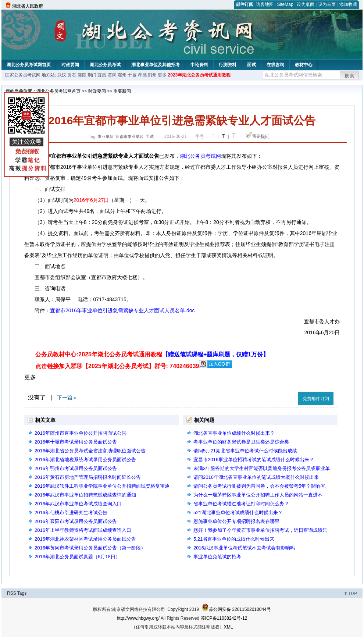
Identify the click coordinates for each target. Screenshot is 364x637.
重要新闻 (122, 91)
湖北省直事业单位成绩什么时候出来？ (234, 433)
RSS (12, 593)
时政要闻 (70, 65)
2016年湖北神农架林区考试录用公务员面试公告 (85, 539)
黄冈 (112, 75)
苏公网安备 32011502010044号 (236, 609)
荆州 (152, 75)
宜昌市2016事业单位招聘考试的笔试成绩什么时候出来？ (254, 460)
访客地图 (265, 4)
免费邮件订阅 (316, 399)
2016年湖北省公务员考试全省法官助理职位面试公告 (90, 451)
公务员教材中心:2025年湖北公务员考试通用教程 (152, 354)
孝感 (142, 75)
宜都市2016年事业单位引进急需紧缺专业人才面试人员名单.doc (122, 310)
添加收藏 (348, 4)
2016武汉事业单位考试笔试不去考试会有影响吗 (244, 548)
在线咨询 (275, 65)
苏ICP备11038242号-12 (224, 618)
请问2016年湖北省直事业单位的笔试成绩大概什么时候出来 (256, 477)
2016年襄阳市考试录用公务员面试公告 (76, 521)
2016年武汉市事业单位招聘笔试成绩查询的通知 (85, 495)
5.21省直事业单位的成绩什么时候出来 (234, 539)
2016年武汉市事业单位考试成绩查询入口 (78, 504)
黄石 (72, 75)
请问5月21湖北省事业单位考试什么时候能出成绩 (245, 451)
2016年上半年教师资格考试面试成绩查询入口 (83, 530)
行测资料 (228, 65)
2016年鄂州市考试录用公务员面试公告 (76, 468)
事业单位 (106, 136)
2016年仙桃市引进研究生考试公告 (71, 513)
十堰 (132, 75)
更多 (162, 75)
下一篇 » (67, 398)
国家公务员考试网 (23, 75)
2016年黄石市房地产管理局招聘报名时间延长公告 (88, 477)
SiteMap (285, 4)
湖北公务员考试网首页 (29, 65)
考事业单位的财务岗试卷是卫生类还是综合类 (241, 442)
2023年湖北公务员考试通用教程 (199, 75)
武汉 (62, 75)
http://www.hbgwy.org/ (138, 618)
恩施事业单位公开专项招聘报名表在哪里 (236, 521)
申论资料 (199, 65)
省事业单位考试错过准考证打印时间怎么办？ (241, 504)
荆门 (92, 75)
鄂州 (122, 75)
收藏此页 (285, 397)
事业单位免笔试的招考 (217, 557)
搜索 (350, 76)
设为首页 (327, 4)
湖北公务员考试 (105, 65)
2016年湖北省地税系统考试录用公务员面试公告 (85, 460)
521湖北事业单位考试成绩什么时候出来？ (238, 513)
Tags (22, 593)
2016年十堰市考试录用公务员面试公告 (76, 442)
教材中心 (304, 65)
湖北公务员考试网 (200, 156)
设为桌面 (306, 4)
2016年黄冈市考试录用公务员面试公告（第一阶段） (90, 548)
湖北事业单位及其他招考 (156, 65)
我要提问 (261, 136)
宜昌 (102, 75)
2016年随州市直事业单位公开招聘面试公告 (81, 433)
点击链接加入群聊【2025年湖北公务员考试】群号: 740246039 (117, 366)
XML (229, 627)
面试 (251, 65)
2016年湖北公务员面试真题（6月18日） (77, 557)
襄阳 (82, 75)
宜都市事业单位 (130, 136)
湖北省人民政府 (28, 6)
